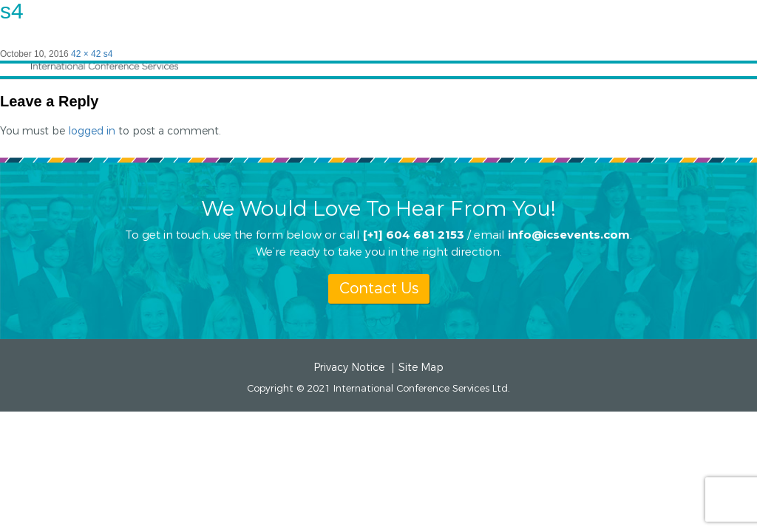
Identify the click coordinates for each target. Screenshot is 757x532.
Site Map (421, 368)
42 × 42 (86, 54)
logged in (92, 131)
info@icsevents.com (569, 234)
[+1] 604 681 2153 (414, 234)
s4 (108, 54)
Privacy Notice (349, 368)
